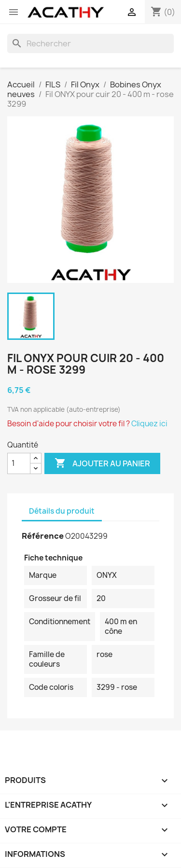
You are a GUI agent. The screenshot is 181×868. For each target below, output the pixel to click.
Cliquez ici (149, 424)
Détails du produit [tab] (62, 511)
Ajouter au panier (102, 463)
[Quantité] (19, 463)
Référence (43, 536)
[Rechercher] (90, 43)
